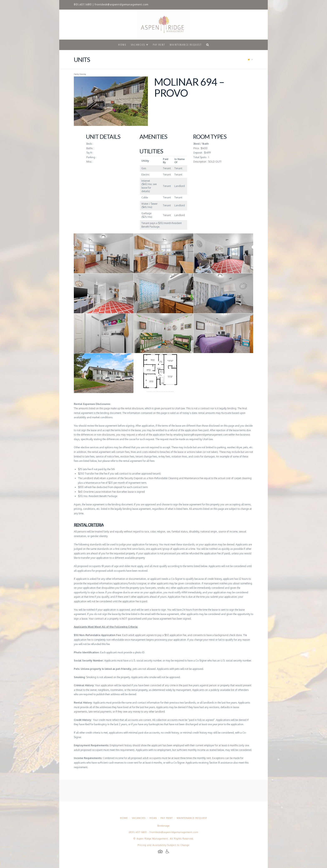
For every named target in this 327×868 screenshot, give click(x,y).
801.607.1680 (83, 4)
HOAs (153, 818)
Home (124, 818)
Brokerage (163, 826)
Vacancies (139, 818)
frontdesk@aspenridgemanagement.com (121, 4)
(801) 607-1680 (138, 832)
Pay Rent (167, 818)
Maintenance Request (192, 818)
